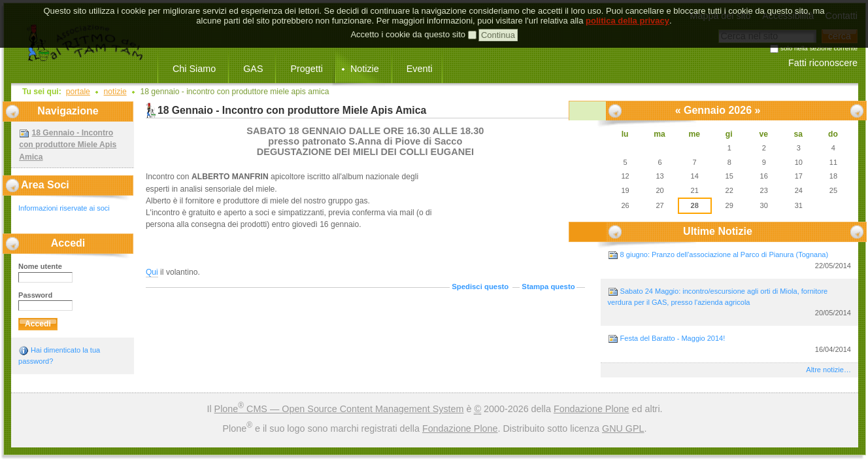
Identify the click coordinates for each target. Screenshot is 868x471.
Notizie (365, 69)
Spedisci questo (480, 287)
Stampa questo (548, 287)
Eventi (420, 69)
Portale (78, 92)
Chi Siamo (194, 69)
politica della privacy (627, 11)
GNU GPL (623, 428)
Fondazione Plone (592, 409)
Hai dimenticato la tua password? (59, 355)
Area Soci (45, 185)
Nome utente (40, 266)
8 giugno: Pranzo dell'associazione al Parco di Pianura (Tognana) (729, 261)
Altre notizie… (828, 370)
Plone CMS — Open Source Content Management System (339, 409)
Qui (152, 272)
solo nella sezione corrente (819, 49)
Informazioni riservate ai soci (64, 208)
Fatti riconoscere (823, 63)
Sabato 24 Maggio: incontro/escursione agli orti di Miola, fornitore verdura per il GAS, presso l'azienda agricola (729, 303)
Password (35, 295)
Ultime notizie (718, 231)
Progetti (306, 69)
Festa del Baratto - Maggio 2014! (729, 344)
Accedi (68, 243)
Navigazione (68, 111)
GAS (253, 69)
